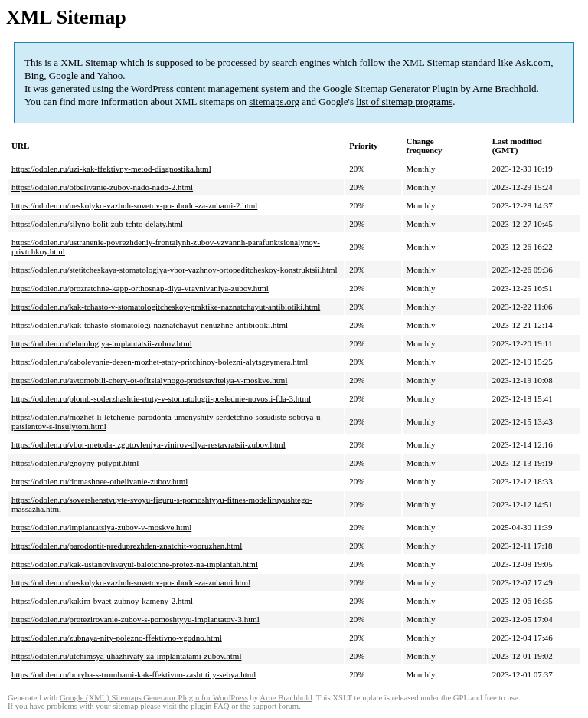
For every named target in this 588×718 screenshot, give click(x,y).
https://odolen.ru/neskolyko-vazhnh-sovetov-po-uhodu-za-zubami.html (131, 582)
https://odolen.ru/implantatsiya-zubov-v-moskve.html (101, 527)
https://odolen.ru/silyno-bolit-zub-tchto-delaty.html (97, 224)
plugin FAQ (210, 706)
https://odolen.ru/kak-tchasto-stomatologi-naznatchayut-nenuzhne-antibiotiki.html (150, 325)
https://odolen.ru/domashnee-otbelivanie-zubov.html (100, 481)
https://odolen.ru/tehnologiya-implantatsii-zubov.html (102, 343)
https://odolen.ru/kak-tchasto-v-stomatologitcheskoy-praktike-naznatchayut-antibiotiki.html (166, 307)
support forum (275, 706)
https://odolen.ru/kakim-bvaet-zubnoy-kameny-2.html (102, 601)
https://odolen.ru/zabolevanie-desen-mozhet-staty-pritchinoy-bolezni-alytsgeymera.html (160, 362)
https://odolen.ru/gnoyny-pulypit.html (75, 463)
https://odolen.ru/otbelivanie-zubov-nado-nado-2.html (102, 187)
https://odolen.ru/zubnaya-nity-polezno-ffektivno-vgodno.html (117, 638)
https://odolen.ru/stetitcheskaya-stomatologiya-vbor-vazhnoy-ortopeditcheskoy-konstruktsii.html (175, 270)
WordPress (152, 89)
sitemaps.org (274, 102)
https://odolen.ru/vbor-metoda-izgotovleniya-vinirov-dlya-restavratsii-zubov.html (149, 444)
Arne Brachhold (504, 89)
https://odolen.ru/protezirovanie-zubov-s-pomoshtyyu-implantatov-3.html (136, 619)
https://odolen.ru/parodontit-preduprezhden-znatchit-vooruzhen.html (127, 546)
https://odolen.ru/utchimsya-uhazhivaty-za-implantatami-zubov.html (127, 656)
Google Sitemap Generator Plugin (391, 89)
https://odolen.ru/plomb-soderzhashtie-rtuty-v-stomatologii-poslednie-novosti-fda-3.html (161, 398)
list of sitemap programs (404, 102)
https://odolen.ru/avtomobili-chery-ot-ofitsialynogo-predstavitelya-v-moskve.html (149, 380)
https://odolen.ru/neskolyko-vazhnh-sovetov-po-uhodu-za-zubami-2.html (134, 205)
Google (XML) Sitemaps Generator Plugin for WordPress (154, 698)
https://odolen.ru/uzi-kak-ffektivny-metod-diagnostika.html (111, 169)
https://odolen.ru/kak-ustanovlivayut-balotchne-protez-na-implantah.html (135, 564)
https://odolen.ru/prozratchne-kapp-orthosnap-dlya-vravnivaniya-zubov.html (140, 288)
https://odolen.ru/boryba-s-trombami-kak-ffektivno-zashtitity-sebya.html (134, 674)
